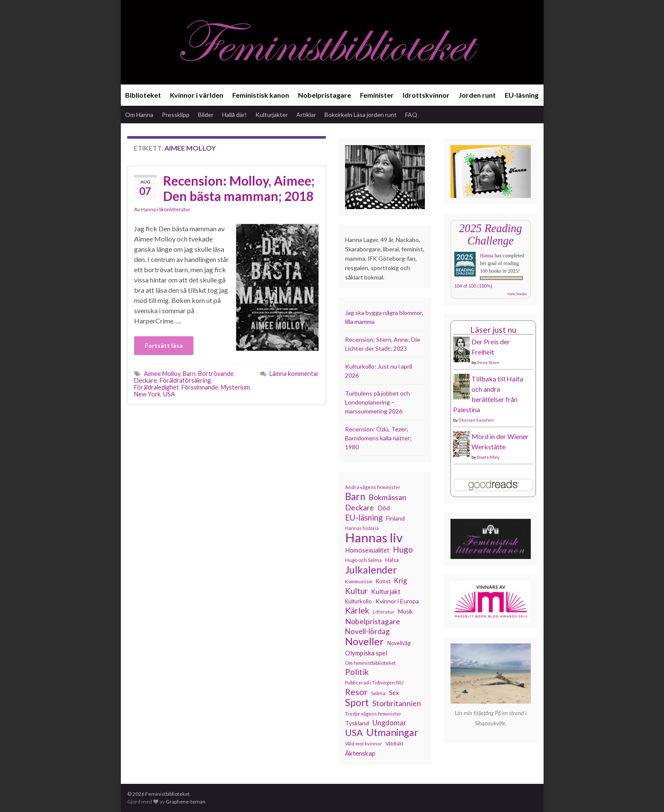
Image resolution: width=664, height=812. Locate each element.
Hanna (148, 209)
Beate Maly (488, 457)
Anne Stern (488, 362)
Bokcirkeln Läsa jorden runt (361, 115)
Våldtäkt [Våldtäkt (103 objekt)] (395, 744)
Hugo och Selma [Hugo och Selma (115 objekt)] (363, 560)
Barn (189, 374)
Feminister (377, 95)
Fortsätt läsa (164, 345)
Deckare (146, 380)
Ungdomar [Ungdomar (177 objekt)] (389, 723)
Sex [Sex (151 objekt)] (394, 693)
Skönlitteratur (175, 209)
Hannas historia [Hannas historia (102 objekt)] (362, 528)
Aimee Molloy (162, 374)
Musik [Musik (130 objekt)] (405, 611)
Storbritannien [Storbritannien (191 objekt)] (397, 703)
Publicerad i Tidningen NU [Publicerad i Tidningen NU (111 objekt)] (374, 682)
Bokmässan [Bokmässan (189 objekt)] (388, 497)
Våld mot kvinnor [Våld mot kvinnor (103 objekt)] (364, 744)
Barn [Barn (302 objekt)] (355, 497)
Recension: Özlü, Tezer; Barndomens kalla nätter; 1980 (378, 438)
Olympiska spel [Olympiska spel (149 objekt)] (366, 653)
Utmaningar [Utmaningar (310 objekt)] (392, 733)
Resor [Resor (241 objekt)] (356, 692)
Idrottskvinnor (426, 95)
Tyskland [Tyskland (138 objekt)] (357, 723)
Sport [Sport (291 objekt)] (357, 703)
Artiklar (306, 115)
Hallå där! (234, 115)
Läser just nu (493, 330)
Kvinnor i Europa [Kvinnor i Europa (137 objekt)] (397, 601)
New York (147, 394)
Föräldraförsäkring (185, 380)
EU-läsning (522, 95)
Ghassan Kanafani (476, 420)
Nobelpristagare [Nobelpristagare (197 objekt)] (373, 621)
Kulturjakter (272, 115)
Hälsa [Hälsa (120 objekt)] (392, 560)
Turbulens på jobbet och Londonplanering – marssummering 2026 (377, 402)
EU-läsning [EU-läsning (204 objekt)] (364, 518)
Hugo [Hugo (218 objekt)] (403, 550)
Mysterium (235, 387)
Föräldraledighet (156, 387)
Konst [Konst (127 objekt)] (383, 581)
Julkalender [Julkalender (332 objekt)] (371, 570)
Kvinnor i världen (197, 95)
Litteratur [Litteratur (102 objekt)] (384, 612)
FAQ (411, 115)
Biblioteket (143, 95)
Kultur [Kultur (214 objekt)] (356, 591)
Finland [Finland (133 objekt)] (395, 518)
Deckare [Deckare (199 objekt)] (360, 507)
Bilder (206, 115)
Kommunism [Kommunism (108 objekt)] (359, 581)
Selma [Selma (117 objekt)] (378, 693)
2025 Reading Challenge (490, 234)
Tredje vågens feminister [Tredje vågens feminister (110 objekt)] (373, 713)
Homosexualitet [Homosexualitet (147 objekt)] (367, 550)
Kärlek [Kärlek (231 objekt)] (357, 611)
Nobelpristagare (325, 95)
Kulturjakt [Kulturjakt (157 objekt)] (386, 591)
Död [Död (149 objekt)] (384, 508)
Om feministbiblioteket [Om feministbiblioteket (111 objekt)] (370, 663)
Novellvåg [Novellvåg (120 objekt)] (399, 643)
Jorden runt (477, 95)
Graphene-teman (186, 802)
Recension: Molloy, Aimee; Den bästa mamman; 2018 (239, 188)
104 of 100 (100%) (473, 286)
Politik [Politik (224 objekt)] (357, 672)
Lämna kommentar (294, 374)
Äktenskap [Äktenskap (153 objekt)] (360, 753)
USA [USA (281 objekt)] (354, 733)
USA (169, 394)
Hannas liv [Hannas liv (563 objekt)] (374, 538)
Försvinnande (200, 387)
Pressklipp (176, 115)
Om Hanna (139, 115)
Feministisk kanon (261, 95)
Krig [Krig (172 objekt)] (400, 581)
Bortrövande (216, 374)
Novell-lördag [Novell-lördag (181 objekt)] (367, 631)
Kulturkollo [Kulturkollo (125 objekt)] (358, 601)
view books (517, 294)
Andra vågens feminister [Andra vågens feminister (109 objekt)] (373, 487)
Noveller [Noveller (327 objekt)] (364, 641)
